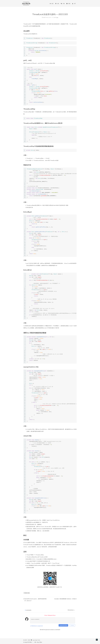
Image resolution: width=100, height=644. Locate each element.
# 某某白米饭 (27, 593)
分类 (57, 4)
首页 (51, 4)
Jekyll (26, 642)
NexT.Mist (40, 642)
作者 (63, 4)
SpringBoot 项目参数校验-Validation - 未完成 (65, 599)
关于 (74, 4)
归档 (68, 4)
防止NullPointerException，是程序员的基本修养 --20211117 (35, 600)
